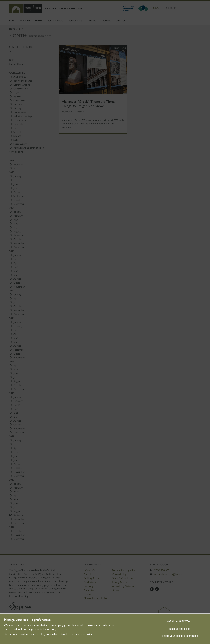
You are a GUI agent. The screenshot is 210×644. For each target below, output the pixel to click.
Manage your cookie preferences (27, 620)
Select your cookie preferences (180, 636)
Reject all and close (179, 629)
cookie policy (85, 634)
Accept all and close (179, 621)
